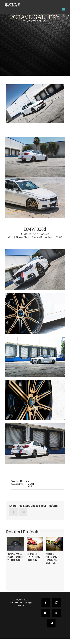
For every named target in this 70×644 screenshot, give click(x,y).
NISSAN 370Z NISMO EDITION (35, 557)
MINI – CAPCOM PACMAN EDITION (52, 558)
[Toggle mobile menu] (64, 9)
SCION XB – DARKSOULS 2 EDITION (15, 557)
